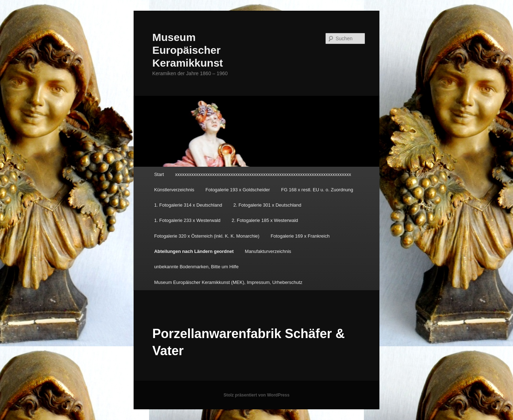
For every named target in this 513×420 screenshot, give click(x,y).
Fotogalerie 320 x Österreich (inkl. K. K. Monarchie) (207, 236)
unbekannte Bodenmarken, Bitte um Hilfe (196, 267)
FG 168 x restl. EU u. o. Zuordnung (317, 190)
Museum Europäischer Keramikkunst (187, 50)
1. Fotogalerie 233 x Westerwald (187, 220)
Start (159, 174)
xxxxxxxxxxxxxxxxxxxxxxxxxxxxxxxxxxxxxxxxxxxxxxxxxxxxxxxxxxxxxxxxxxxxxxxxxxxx (263, 174)
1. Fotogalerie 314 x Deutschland (188, 205)
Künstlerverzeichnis (174, 190)
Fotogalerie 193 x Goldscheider (238, 190)
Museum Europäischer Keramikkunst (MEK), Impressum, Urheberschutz (228, 282)
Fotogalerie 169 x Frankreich (300, 236)
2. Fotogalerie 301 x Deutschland (267, 205)
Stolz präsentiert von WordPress (256, 395)
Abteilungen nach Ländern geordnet (194, 251)
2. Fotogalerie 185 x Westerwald (265, 220)
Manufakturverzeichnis (268, 251)
